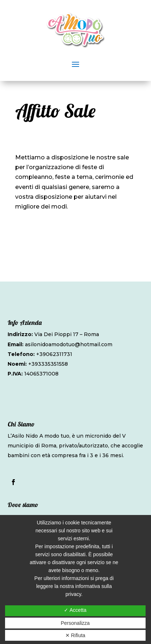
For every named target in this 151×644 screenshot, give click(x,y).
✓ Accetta (75, 610)
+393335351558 (48, 364)
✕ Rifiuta (75, 635)
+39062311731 (54, 354)
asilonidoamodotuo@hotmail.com (69, 344)
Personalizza (75, 623)
